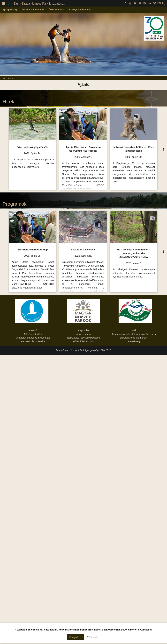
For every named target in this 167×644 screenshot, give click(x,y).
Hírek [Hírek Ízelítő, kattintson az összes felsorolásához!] (8, 102)
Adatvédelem (83, 334)
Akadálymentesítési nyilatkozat (33, 338)
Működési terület (33, 334)
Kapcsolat (83, 330)
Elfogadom (75, 637)
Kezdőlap (8, 78)
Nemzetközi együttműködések (83, 338)
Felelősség (134, 341)
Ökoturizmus (56, 10)
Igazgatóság (10, 10)
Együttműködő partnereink (134, 338)
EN (159, 3)
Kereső (33, 330)
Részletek (92, 637)
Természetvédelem (33, 10)
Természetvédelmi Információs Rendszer (134, 334)
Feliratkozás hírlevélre (33, 341)
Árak (134, 330)
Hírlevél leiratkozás (84, 341)
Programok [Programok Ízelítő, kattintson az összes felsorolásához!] (15, 204)
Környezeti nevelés (80, 10)
